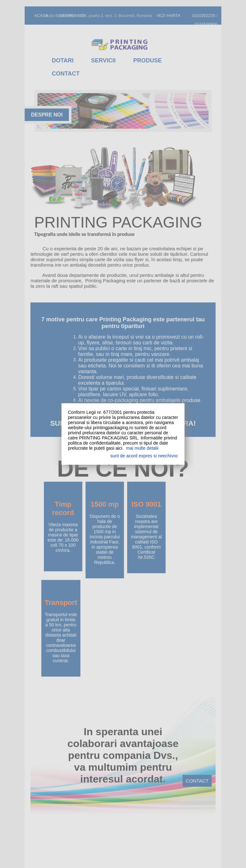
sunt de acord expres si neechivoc (144, 456)
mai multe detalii (142, 448)
